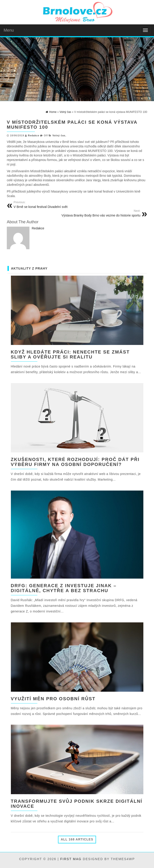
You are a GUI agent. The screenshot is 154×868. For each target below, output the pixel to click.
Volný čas (59, 135)
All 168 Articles (77, 839)
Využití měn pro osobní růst (53, 699)
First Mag (71, 859)
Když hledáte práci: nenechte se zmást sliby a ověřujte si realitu (70, 354)
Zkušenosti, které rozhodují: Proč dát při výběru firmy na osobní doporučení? (75, 462)
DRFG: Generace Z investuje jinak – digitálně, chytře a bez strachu (64, 588)
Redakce (34, 135)
